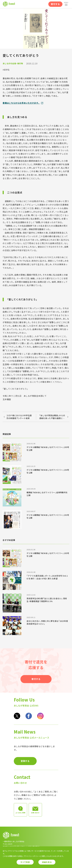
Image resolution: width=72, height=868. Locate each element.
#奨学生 (6, 70)
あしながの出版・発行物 (13, 63)
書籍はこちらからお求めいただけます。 (21, 103)
